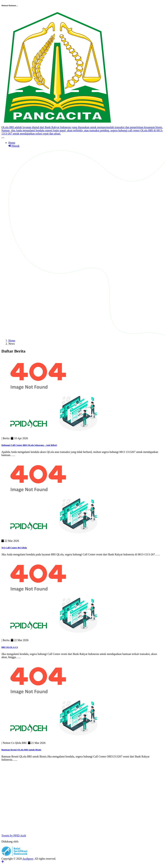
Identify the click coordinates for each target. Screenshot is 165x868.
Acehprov (28, 859)
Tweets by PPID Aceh (14, 836)
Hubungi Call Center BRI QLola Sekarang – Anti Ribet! (29, 445)
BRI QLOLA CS (10, 647)
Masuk (14, 146)
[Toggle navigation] (3, 138)
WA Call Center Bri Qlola (14, 548)
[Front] (82, 129)
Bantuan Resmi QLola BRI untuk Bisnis (21, 750)
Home (12, 143)
